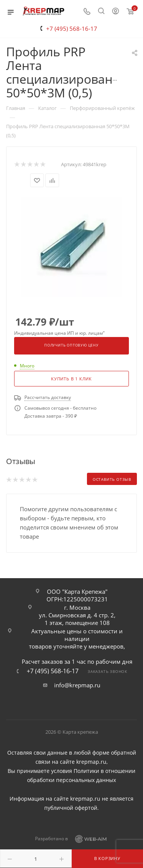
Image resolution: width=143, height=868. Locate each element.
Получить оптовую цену (71, 345)
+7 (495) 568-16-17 (72, 29)
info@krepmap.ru (77, 685)
